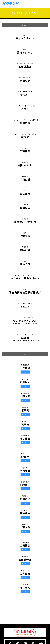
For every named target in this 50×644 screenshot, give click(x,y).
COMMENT (25, 372)
